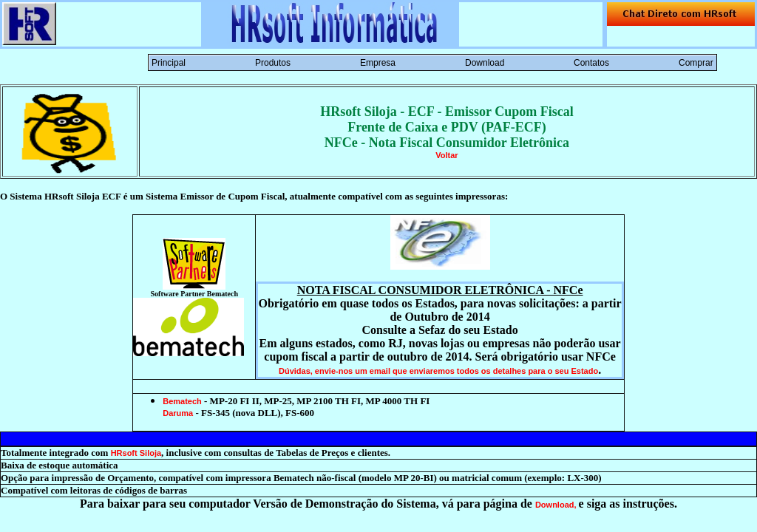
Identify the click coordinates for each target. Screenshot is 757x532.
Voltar (447, 155)
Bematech (182, 401)
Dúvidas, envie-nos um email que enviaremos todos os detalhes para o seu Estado (438, 371)
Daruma (178, 413)
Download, (557, 505)
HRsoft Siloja (136, 453)
